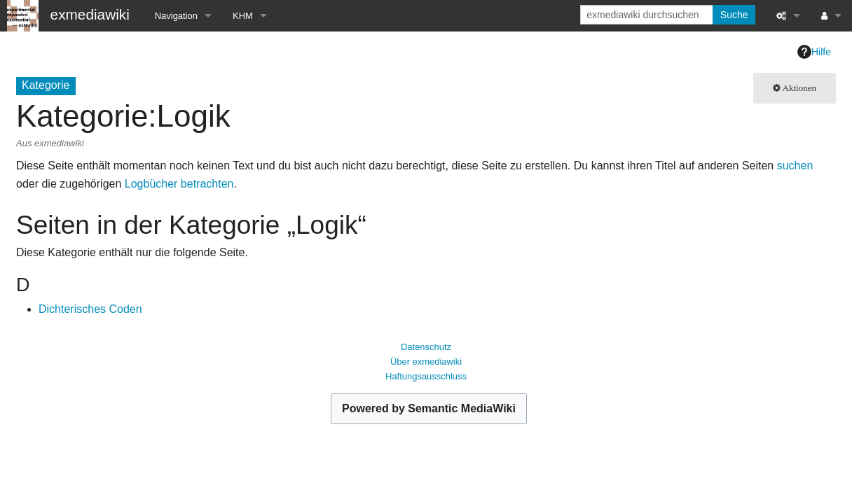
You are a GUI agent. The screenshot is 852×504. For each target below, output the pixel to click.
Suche (734, 15)
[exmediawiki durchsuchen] (648, 15)
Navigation (176, 16)
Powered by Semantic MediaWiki (429, 408)
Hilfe (814, 52)
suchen (795, 166)
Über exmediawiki (426, 362)
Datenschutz (426, 347)
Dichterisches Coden (90, 309)
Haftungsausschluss (426, 376)
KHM (243, 16)
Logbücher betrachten (179, 184)
